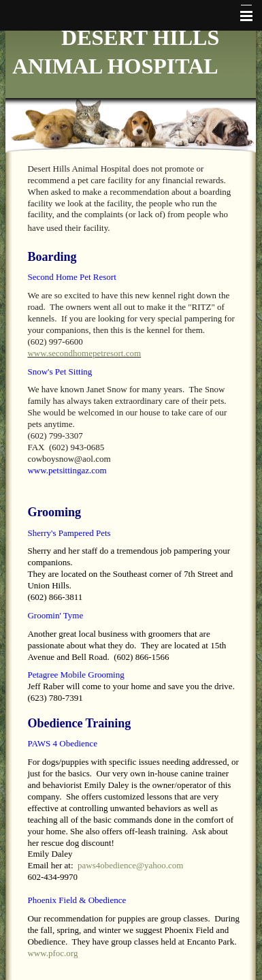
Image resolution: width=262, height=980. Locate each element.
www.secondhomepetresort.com (84, 353)
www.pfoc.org (52, 953)
